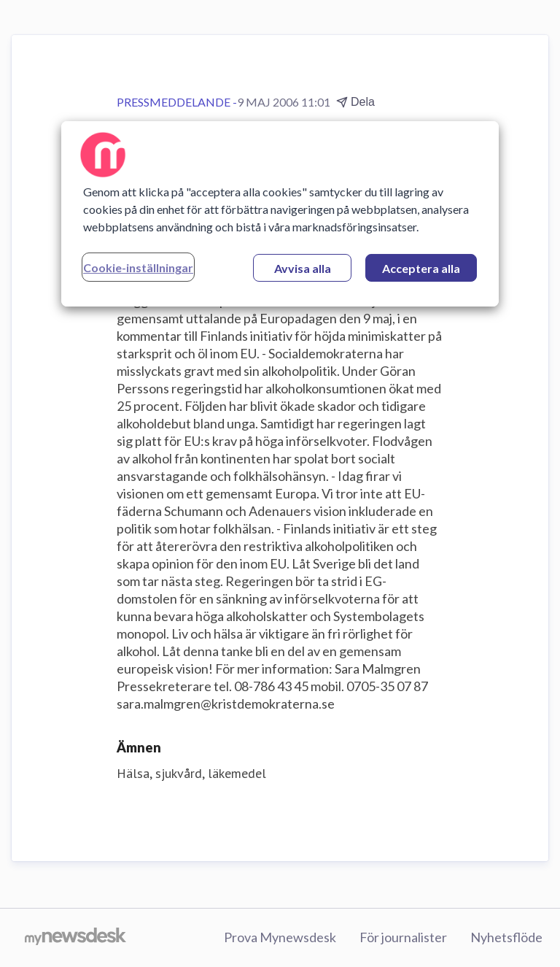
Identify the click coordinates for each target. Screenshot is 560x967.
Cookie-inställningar (138, 267)
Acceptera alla (421, 268)
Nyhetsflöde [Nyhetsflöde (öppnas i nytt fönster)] (506, 937)
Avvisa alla (303, 268)
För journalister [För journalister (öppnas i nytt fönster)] (403, 937)
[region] (280, 214)
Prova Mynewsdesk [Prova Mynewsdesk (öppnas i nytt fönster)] (280, 937)
